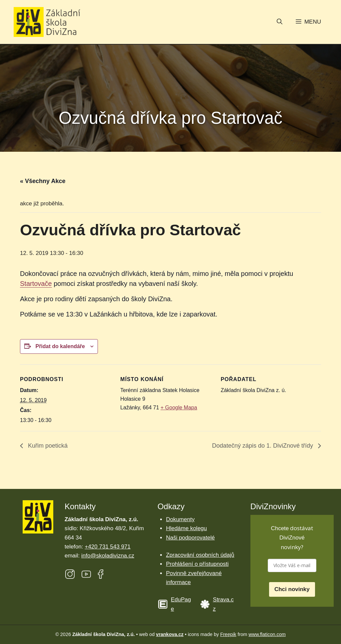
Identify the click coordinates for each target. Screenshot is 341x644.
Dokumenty (180, 519)
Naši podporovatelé (190, 538)
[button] (280, 22)
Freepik (228, 634)
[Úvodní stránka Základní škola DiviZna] (47, 22)
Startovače (36, 284)
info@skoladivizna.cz (108, 556)
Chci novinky (292, 589)
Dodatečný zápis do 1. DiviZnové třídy (263, 446)
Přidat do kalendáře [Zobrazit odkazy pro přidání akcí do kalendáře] (60, 346)
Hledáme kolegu (186, 528)
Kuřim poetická (47, 446)
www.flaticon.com (267, 634)
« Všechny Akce (43, 181)
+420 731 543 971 (108, 547)
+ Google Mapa (179, 408)
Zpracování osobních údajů (200, 555)
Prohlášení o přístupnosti (197, 564)
